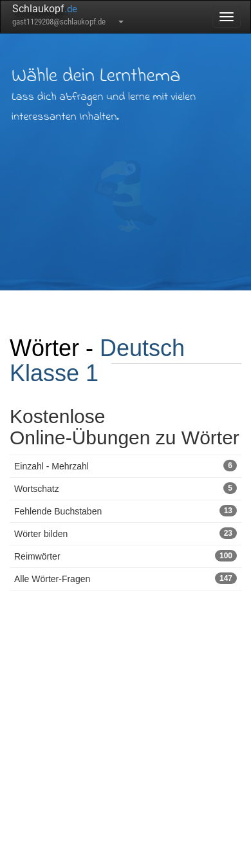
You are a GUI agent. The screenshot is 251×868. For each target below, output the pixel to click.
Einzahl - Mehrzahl (126, 466)
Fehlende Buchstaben (126, 511)
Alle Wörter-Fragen (126, 578)
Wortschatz (126, 488)
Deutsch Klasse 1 (97, 361)
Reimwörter (126, 556)
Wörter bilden (126, 533)
